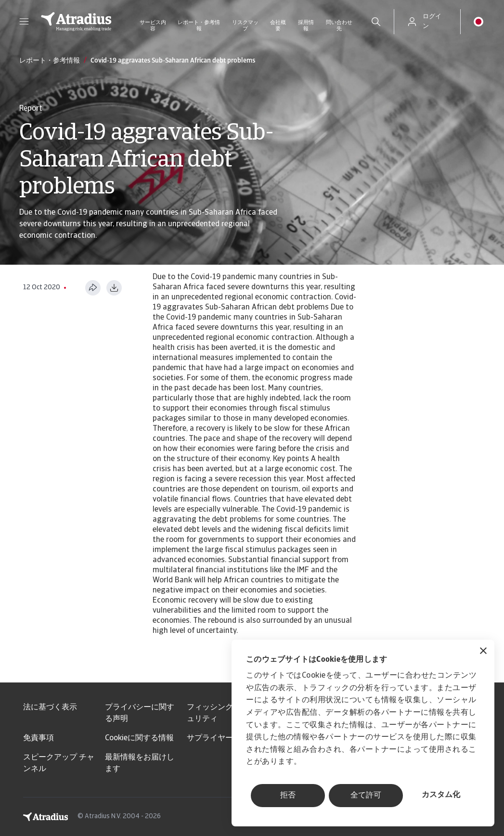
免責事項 (39, 738)
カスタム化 (441, 795)
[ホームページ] (76, 22)
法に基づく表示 (50, 707)
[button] (24, 22)
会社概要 (278, 26)
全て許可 (366, 796)
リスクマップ (245, 26)
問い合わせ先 (339, 26)
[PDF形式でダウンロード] (114, 288)
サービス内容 (153, 26)
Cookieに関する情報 (139, 738)
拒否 (288, 796)
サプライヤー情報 (218, 738)
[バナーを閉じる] (483, 652)
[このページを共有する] (93, 288)
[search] (376, 22)
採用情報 (306, 26)
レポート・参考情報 (199, 26)
